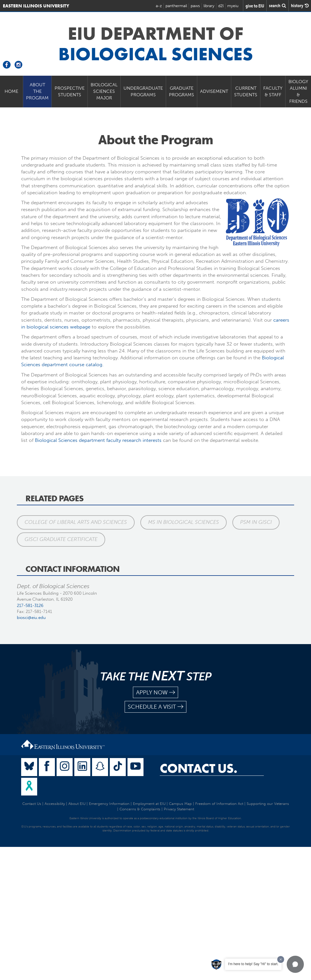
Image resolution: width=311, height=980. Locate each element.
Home (11, 91)
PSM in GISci (256, 522)
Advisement (214, 91)
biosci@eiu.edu (31, 618)
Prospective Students (70, 91)
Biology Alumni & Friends (298, 91)
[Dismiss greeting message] (281, 959)
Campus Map (180, 804)
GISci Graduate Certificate (61, 539)
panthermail (176, 6)
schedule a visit (155, 707)
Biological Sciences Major (104, 91)
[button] (295, 964)
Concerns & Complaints (140, 809)
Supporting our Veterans (268, 804)
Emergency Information (109, 804)
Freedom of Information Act (219, 804)
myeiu (233, 6)
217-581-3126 (30, 606)
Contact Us (32, 804)
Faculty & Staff (273, 91)
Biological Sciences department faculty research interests (98, 440)
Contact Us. (199, 768)
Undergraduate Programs (143, 91)
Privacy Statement (179, 809)
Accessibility (55, 804)
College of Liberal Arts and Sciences (76, 522)
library (209, 6)
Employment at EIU (149, 804)
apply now (155, 693)
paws (195, 6)
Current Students (246, 91)
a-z (159, 6)
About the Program (37, 91)
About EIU (77, 804)
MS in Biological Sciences (184, 522)
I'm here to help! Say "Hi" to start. (253, 964)
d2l (221, 6)
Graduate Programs (182, 91)
